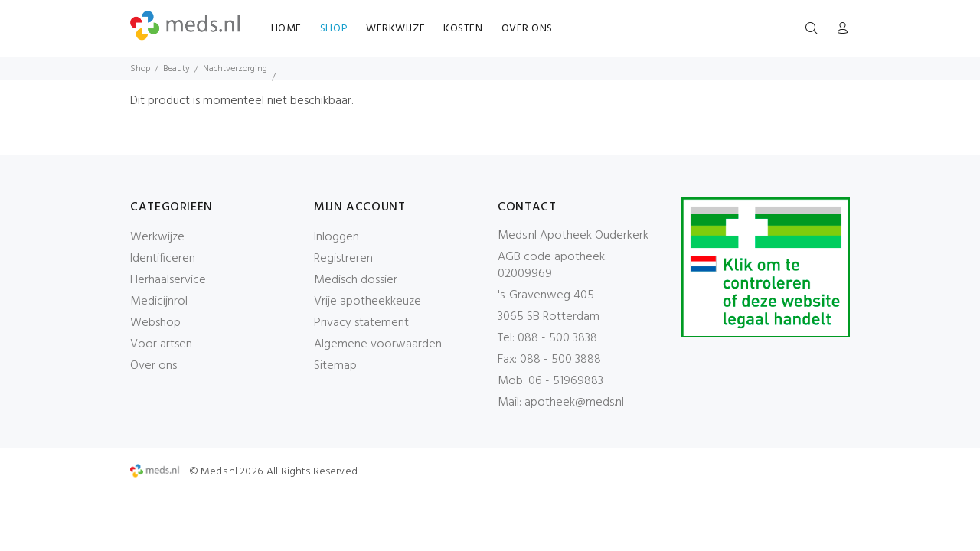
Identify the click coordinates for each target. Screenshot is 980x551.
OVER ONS (527, 29)
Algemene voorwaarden (378, 344)
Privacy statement (361, 323)
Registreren (343, 259)
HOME (286, 29)
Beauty (176, 69)
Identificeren (163, 259)
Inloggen (336, 237)
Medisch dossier (356, 280)
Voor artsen (161, 344)
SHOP (334, 29)
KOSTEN (463, 29)
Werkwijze (157, 237)
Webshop (155, 323)
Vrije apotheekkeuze (367, 302)
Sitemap (335, 366)
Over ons (154, 366)
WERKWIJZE (395, 29)
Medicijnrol (159, 302)
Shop (140, 69)
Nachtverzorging (235, 69)
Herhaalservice (168, 280)
